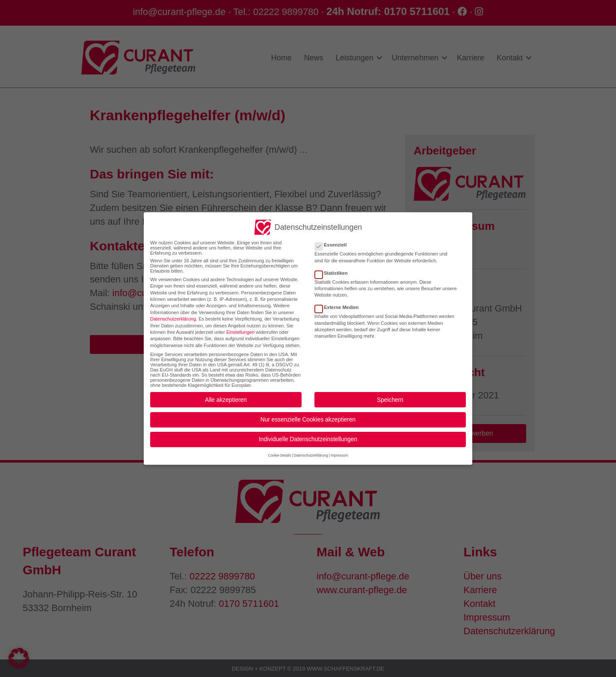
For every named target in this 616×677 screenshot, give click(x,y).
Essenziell (333, 239)
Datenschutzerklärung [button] (311, 450)
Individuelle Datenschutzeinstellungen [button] (308, 433)
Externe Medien (339, 301)
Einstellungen (240, 326)
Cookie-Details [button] (279, 450)
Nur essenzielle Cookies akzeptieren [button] (308, 414)
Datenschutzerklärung (173, 313)
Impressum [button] (339, 450)
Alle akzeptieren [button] (226, 393)
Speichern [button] (390, 393)
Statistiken (334, 267)
